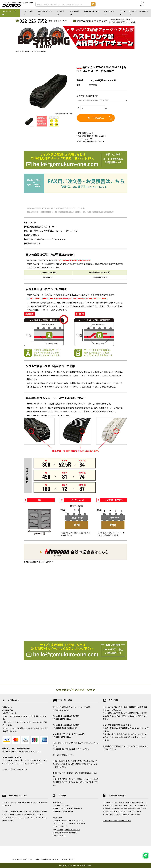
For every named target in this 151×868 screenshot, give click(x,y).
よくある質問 (74, 13)
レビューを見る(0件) (86, 139)
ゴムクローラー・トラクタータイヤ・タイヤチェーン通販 (18, 3)
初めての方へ (28, 13)
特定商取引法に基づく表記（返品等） (92, 136)
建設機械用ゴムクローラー (30, 51)
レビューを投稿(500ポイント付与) (91, 141)
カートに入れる (96, 118)
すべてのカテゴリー (9, 13)
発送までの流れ (109, 13)
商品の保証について (91, 13)
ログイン (133, 11)
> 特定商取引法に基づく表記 (47, 859)
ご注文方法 (61, 13)
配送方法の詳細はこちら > (63, 755)
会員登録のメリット (45, 13)
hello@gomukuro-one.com (92, 21)
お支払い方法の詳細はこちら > (15, 769)
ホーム (17, 51)
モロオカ (44, 51)
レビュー (122, 13)
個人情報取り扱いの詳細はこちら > (117, 820)
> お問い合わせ (68, 859)
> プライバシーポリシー (23, 859)
